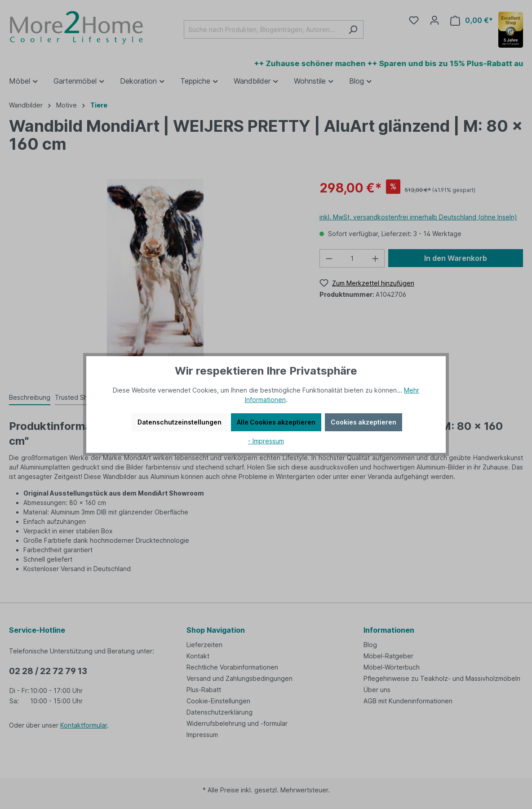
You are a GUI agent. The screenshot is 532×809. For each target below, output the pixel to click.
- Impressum (266, 441)
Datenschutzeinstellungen (180, 422)
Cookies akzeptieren (364, 422)
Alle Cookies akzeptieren (276, 422)
